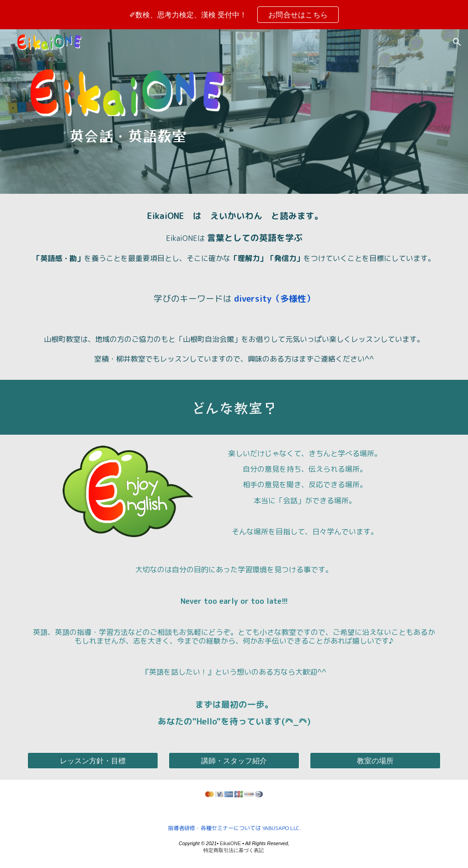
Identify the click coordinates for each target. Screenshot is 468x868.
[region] (234, 15)
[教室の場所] (375, 761)
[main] (128, 135)
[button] (457, 42)
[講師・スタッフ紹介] (234, 761)
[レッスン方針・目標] (93, 761)
